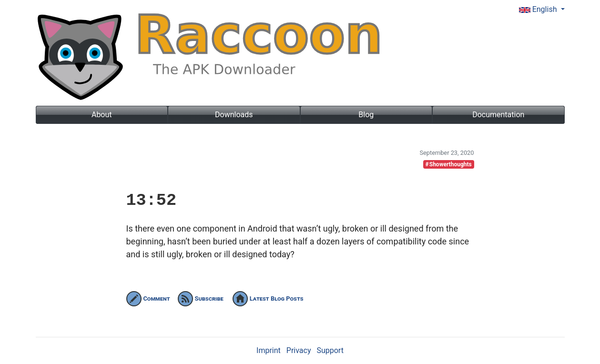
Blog (366, 115)
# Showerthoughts (448, 164)
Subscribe (201, 298)
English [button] (539, 9)
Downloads (234, 115)
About (102, 115)
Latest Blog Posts (268, 298)
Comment (148, 298)
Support (330, 350)
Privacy (299, 350)
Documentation (498, 115)
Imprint (269, 350)
